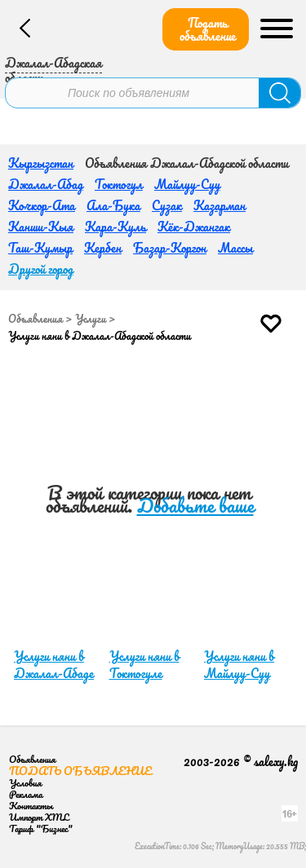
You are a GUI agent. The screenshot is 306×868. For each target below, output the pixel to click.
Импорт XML (39, 817)
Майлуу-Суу (187, 184)
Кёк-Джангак (194, 227)
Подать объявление (208, 29)
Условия (25, 783)
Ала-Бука (113, 205)
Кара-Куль (115, 227)
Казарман (220, 205)
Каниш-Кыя (41, 227)
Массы (235, 248)
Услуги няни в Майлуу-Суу (239, 665)
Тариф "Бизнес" (41, 828)
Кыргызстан (41, 163)
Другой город (41, 269)
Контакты (31, 806)
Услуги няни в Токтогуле (144, 665)
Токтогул (119, 184)
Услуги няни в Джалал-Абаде (54, 665)
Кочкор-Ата (42, 205)
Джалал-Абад (46, 184)
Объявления (35, 319)
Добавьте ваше (195, 506)
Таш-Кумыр (40, 248)
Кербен (103, 248)
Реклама (26, 794)
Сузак (167, 205)
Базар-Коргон (170, 248)
